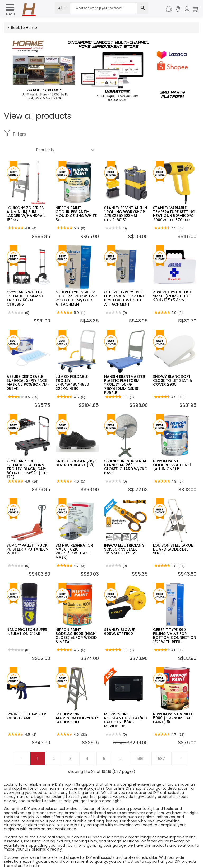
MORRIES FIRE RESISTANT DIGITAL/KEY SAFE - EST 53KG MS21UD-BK (126, 705)
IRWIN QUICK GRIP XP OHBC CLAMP (26, 700)
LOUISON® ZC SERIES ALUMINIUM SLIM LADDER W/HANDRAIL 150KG (26, 198)
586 (140, 743)
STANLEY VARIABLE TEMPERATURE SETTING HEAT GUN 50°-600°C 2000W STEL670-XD (174, 198)
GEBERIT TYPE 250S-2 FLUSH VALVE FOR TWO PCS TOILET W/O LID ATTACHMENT (77, 283)
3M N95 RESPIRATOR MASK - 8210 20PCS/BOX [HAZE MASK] (74, 536)
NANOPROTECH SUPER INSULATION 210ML (27, 616)
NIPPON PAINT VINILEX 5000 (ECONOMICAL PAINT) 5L (173, 703)
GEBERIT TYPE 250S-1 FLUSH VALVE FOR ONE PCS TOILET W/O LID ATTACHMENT (124, 283)
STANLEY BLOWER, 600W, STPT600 (120, 616)
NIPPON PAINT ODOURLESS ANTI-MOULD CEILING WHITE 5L (76, 198)
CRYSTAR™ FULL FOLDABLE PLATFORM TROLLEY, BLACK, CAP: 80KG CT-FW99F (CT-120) (27, 454)
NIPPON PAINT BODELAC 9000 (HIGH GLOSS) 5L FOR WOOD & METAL (76, 620)
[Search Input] (104, 8)
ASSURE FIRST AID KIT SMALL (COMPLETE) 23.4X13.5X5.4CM (172, 281)
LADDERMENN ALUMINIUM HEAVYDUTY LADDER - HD (77, 703)
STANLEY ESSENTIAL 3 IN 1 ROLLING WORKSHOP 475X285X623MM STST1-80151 (126, 198)
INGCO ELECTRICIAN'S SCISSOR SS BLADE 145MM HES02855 (124, 534)
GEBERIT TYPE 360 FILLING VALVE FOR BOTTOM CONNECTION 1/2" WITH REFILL (175, 620)
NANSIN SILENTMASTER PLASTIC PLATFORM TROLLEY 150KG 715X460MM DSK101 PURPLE (125, 369)
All (63, 8)
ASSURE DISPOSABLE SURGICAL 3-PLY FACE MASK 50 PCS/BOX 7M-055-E (28, 367)
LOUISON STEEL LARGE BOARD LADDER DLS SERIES (173, 534)
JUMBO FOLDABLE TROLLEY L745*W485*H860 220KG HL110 (72, 367)
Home (31, 28)
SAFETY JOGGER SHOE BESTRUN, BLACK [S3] (76, 447)
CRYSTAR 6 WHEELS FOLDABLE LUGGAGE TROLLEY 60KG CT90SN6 (25, 283)
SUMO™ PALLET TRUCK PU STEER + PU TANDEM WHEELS (28, 534)
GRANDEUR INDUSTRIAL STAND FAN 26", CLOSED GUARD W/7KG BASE (126, 451)
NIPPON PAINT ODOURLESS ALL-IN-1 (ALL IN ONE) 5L (172, 449)
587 (162, 743)
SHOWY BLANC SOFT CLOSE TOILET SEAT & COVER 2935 (173, 365)
